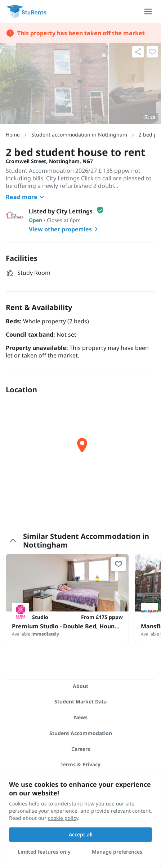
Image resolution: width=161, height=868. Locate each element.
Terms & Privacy (80, 764)
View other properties (65, 229)
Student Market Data (80, 701)
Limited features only (44, 852)
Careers (81, 749)
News (81, 717)
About (80, 686)
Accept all (81, 834)
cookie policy (63, 818)
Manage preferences (117, 852)
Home (13, 135)
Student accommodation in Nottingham (79, 135)
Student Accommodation (81, 733)
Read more (26, 197)
